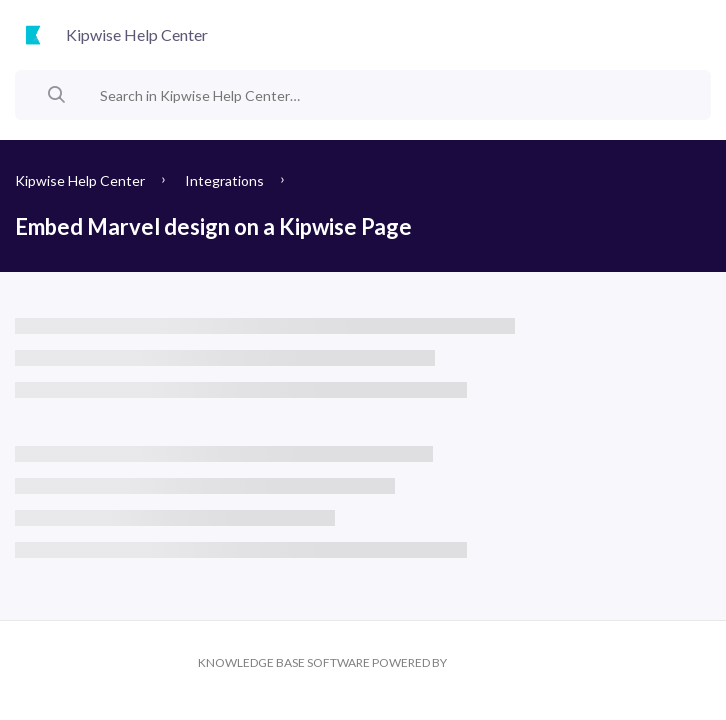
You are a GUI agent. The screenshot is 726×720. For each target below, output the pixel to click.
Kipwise (489, 663)
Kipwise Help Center (80, 180)
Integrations (224, 180)
